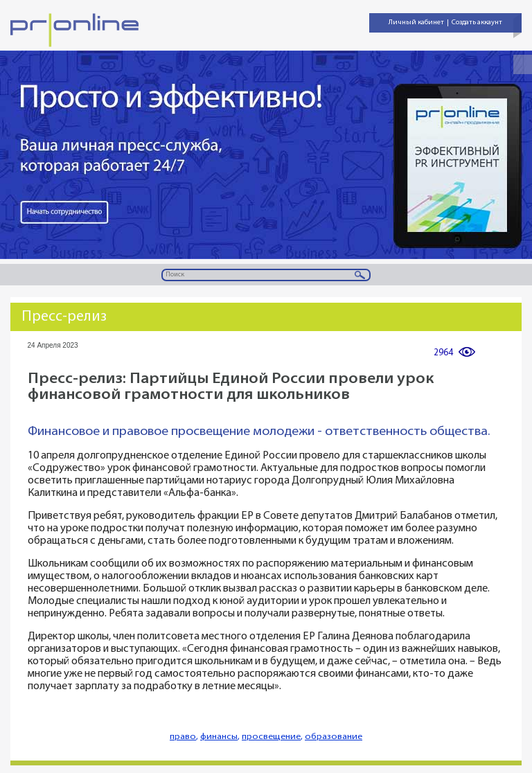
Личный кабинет (416, 23)
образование (334, 737)
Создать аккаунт (477, 23)
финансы (219, 737)
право (183, 737)
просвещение (271, 737)
